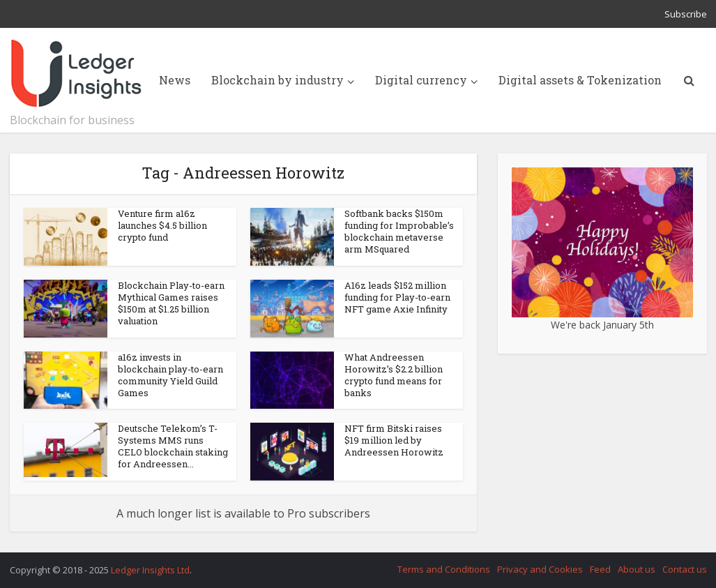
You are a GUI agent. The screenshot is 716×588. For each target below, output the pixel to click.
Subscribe (686, 14)
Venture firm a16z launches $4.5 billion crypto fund (162, 225)
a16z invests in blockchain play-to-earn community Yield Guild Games (170, 375)
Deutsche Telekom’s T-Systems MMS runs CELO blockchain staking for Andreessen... (173, 446)
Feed (600, 569)
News (175, 80)
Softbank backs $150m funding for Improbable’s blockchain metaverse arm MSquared (399, 231)
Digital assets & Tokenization (580, 80)
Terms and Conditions (444, 569)
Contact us (685, 569)
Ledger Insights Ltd (150, 570)
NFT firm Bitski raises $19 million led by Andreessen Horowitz (394, 440)
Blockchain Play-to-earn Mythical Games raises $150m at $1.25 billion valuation (171, 303)
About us (637, 569)
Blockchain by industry (277, 80)
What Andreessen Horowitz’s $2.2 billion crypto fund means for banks (394, 375)
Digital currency (421, 80)
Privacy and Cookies (540, 569)
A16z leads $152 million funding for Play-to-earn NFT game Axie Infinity (397, 297)
